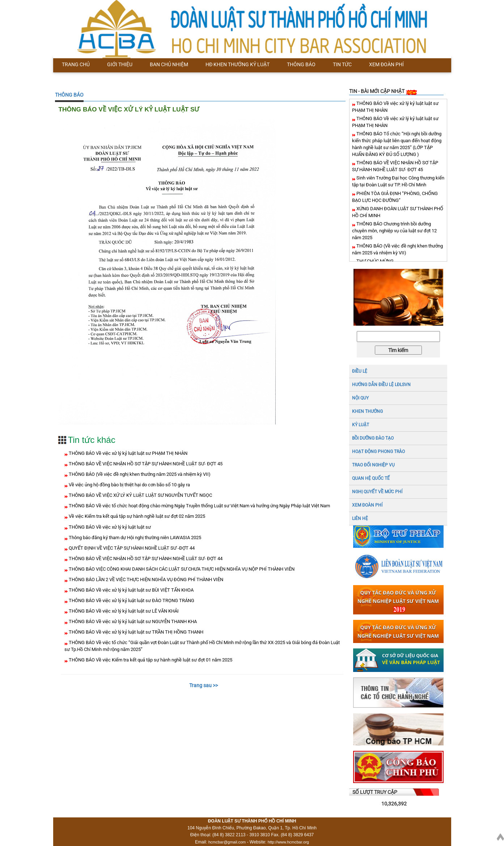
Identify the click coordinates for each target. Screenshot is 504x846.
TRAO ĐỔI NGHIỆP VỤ (373, 465)
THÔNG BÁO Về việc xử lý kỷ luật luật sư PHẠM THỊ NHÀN (128, 453)
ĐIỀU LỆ (360, 371)
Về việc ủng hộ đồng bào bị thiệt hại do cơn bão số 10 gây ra (129, 485)
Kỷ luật (361, 425)
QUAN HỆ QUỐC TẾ (371, 478)
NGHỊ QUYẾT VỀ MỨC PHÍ (377, 492)
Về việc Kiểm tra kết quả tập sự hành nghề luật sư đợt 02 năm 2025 (136, 516)
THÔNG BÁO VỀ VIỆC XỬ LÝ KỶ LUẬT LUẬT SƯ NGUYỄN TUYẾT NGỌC (140, 495)
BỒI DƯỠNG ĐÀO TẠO (373, 438)
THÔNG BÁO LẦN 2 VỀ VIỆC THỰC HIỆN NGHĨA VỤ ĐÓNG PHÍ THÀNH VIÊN (145, 579)
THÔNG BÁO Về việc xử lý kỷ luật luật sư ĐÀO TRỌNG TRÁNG (131, 600)
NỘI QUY (360, 398)
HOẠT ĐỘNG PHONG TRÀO (378, 452)
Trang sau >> (204, 685)
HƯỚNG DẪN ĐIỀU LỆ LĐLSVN (381, 385)
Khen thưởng (367, 411)
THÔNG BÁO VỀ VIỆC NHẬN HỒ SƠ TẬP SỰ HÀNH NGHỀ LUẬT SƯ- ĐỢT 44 (145, 559)
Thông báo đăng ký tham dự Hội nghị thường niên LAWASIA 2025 (134, 538)
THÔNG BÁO (69, 95)
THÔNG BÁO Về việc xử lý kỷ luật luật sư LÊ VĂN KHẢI (123, 611)
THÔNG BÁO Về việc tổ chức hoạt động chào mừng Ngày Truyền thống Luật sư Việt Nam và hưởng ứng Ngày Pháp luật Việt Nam (199, 506)
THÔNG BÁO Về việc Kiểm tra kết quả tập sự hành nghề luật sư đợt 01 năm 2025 (150, 660)
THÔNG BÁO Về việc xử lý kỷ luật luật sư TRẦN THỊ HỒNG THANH (135, 632)
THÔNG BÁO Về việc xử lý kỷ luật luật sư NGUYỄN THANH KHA (132, 621)
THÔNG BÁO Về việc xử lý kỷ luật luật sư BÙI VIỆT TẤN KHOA (131, 590)
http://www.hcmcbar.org (288, 842)
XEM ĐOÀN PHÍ (367, 505)
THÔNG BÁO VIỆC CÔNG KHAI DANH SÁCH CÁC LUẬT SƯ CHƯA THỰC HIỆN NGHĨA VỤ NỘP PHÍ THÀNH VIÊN (181, 569)
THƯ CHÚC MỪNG (374, 261)
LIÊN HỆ (360, 519)
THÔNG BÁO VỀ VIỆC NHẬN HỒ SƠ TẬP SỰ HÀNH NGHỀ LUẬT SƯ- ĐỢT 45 (145, 464)
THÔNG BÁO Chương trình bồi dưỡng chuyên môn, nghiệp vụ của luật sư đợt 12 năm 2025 (394, 231)
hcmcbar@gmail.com (227, 842)
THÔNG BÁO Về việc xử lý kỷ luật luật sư (109, 527)
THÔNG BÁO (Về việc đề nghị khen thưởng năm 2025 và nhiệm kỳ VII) (139, 474)
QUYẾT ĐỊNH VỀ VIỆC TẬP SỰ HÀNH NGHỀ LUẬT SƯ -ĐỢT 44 (131, 548)
